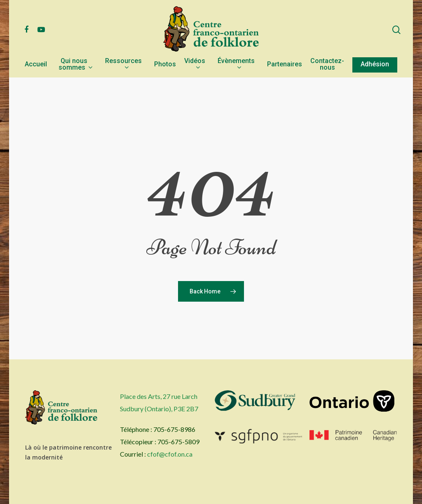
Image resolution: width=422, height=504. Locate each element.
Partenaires (285, 64)
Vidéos (195, 64)
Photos (165, 64)
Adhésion (375, 64)
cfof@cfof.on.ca (170, 454)
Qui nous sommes (75, 64)
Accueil (36, 64)
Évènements (236, 64)
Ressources (123, 64)
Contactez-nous (327, 64)
